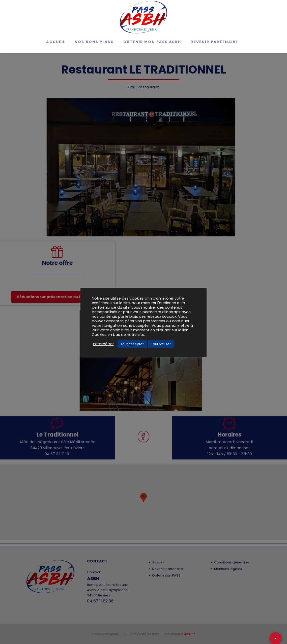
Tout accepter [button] (132, 344)
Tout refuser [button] (161, 344)
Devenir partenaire (214, 42)
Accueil (56, 42)
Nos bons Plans (94, 42)
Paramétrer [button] (103, 344)
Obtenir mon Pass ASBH (152, 42)
